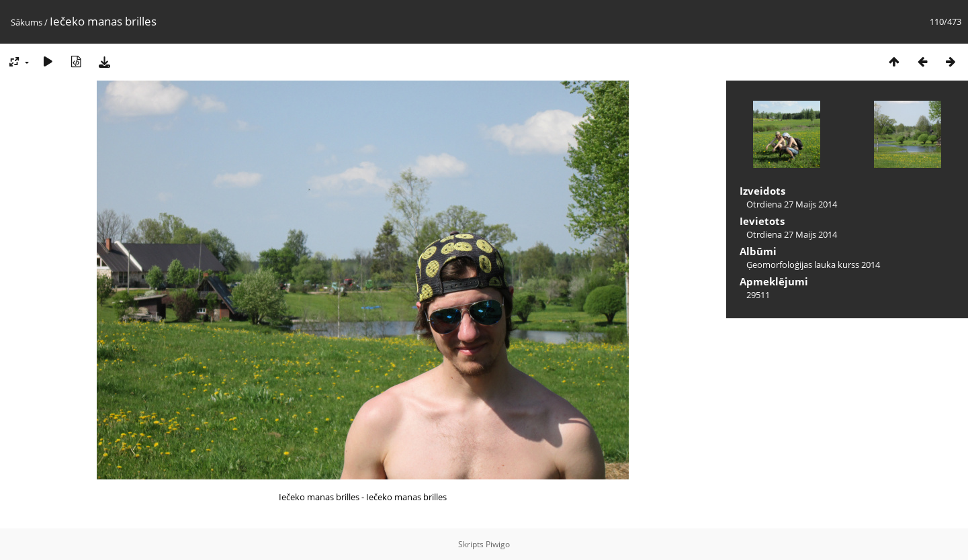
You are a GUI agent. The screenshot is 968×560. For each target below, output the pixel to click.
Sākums (27, 22)
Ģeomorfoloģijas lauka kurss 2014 (813, 265)
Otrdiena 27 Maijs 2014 (792, 204)
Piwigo (498, 544)
